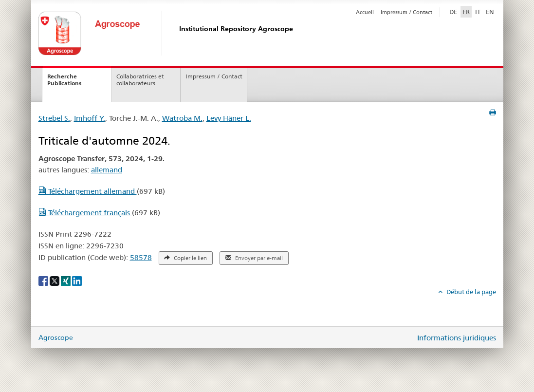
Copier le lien (185, 258)
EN (490, 12)
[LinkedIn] (77, 280)
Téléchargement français (85, 213)
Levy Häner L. (229, 118)
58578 (141, 257)
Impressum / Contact (406, 12)
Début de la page (470, 292)
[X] (55, 280)
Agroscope (56, 337)
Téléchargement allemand (88, 191)
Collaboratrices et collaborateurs (140, 80)
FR (466, 12)
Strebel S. (54, 118)
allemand (107, 170)
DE (454, 11)
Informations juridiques (457, 338)
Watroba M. (182, 118)
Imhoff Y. (90, 118)
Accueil (365, 12)
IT (478, 12)
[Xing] (66, 280)
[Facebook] (44, 280)
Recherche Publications (64, 80)
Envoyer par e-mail (254, 258)
